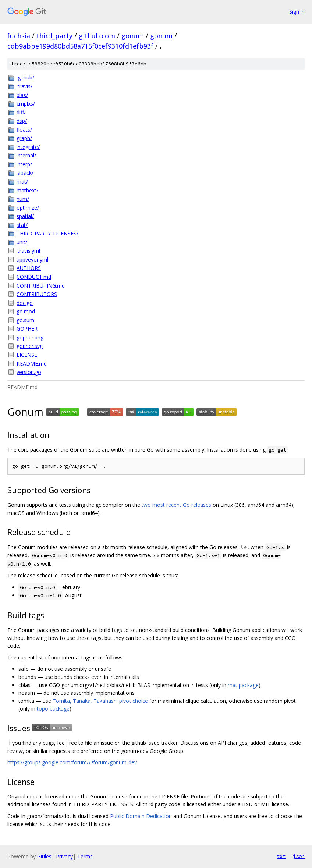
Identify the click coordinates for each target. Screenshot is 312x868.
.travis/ (24, 86)
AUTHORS (29, 268)
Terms (85, 856)
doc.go (25, 303)
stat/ (22, 225)
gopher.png (30, 337)
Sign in (297, 12)
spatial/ (25, 216)
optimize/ (28, 208)
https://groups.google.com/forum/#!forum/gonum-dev (72, 762)
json (299, 856)
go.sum (25, 320)
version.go (29, 372)
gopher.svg (30, 346)
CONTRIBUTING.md (41, 286)
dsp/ (22, 121)
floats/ (24, 130)
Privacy (64, 856)
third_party (54, 36)
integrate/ (28, 147)
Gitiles (44, 856)
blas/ (22, 95)
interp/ (24, 164)
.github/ (25, 77)
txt (281, 856)
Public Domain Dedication (141, 816)
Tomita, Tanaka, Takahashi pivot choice (100, 701)
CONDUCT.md (34, 277)
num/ (23, 199)
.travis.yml (28, 251)
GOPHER (27, 329)
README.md (32, 364)
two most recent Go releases (176, 505)
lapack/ (25, 173)
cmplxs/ (26, 104)
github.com (97, 36)
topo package (53, 709)
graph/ (24, 138)
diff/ (21, 112)
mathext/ (27, 190)
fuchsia (19, 36)
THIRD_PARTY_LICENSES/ (47, 233)
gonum (133, 36)
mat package (243, 685)
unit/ (22, 242)
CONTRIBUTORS (37, 294)
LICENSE (27, 355)
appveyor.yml (32, 259)
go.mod (26, 311)
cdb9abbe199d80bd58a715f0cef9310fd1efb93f (80, 46)
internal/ (26, 155)
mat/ (22, 182)
